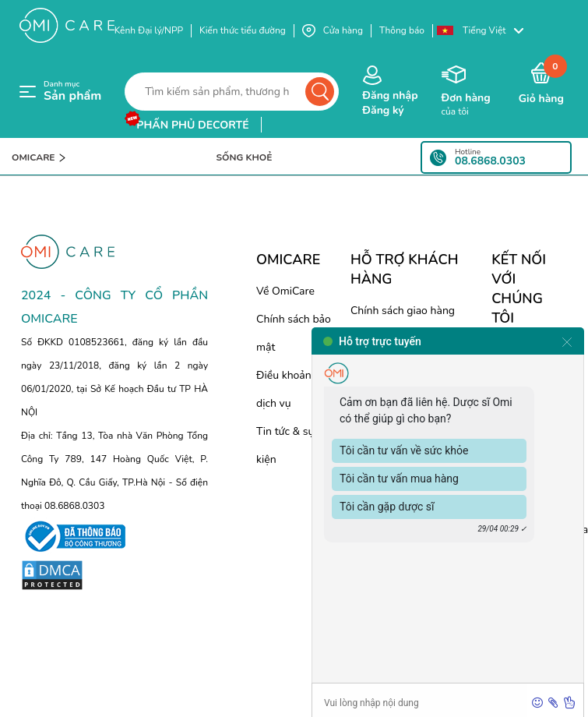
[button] (488, 31)
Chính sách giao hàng (403, 311)
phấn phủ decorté (192, 125)
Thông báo (402, 30)
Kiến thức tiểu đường (243, 30)
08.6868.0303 (490, 161)
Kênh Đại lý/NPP (149, 30)
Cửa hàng (333, 31)
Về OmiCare (285, 291)
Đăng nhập (390, 95)
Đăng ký (383, 110)
